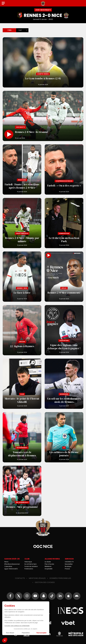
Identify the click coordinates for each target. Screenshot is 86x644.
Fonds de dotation (31, 566)
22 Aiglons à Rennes (22, 330)
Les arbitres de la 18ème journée (64, 437)
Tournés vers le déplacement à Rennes (22, 437)
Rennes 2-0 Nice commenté (64, 277)
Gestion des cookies (45, 582)
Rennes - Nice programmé (22, 491)
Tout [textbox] (20, 30)
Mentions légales (37, 578)
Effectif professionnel (12, 564)
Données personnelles (60, 578)
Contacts (20, 578)
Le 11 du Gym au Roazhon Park (64, 223)
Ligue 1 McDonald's (11, 569)
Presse (67, 569)
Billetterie (48, 566)
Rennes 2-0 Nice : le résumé (43, 116)
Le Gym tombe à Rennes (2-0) (43, 62)
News (6, 562)
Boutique (68, 566)
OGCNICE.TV (69, 562)
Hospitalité (49, 569)
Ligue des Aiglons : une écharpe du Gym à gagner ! (64, 330)
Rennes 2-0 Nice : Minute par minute (22, 223)
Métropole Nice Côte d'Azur (76, 634)
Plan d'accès (49, 564)
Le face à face (22, 277)
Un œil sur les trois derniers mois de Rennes (64, 384)
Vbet (68, 623)
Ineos (70, 611)
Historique (28, 562)
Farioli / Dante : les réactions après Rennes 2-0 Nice (22, 169)
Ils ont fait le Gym (31, 564)
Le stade (48, 562)
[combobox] (22, 30)
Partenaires (29, 569)
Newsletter (69, 564)
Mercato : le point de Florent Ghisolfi (22, 384)
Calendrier (8, 566)
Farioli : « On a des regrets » (64, 169)
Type (9, 30)
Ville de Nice (59, 634)
